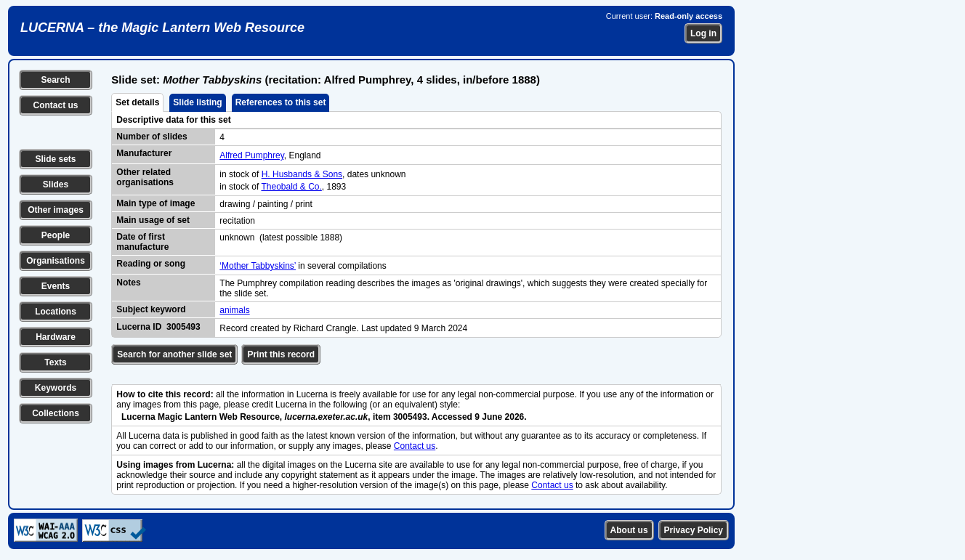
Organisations (56, 261)
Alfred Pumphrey (251, 155)
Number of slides (152, 137)
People (56, 235)
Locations (56, 312)
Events (56, 286)
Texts (55, 362)
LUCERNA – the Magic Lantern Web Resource (162, 28)
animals (234, 310)
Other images (56, 210)
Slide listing (197, 102)
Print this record (281, 354)
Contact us (55, 105)
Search (55, 80)
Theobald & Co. (291, 187)
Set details (137, 102)
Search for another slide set (174, 354)
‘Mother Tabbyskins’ (258, 266)
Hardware (56, 337)
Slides (56, 184)
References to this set (281, 102)
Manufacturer (144, 153)
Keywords (56, 388)
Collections (56, 413)
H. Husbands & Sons (302, 174)
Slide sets (55, 159)
